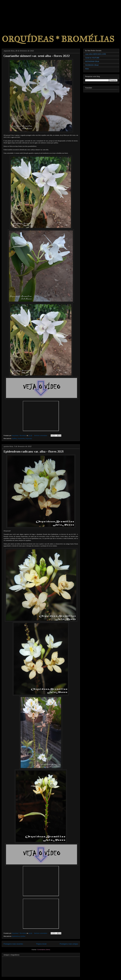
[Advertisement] (17, 14)
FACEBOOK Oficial (92, 65)
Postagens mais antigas (69, 944)
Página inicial (41, 944)
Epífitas (14, 439)
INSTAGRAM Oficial (92, 61)
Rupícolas (29, 439)
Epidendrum (16, 936)
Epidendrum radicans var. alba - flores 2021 (34, 452)
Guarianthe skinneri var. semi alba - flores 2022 (37, 56)
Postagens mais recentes (13, 944)
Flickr (87, 69)
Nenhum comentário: (41, 435)
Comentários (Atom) (44, 950)
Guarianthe (21, 439)
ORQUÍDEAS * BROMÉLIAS (58, 39)
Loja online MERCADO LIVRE (96, 54)
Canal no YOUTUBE (92, 58)
